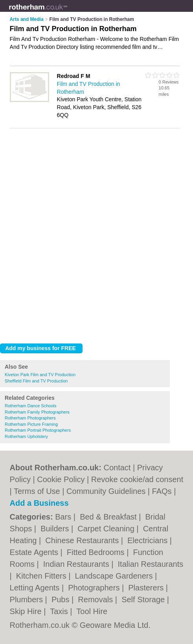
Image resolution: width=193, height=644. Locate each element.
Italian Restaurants (151, 564)
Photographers (95, 588)
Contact (117, 468)
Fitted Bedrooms (97, 552)
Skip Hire (27, 611)
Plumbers (28, 599)
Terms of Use (37, 491)
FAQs (162, 491)
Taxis (60, 611)
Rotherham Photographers (30, 418)
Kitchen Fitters (42, 576)
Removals (96, 599)
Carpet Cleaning (107, 529)
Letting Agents (36, 588)
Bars (64, 517)
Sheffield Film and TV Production (36, 381)
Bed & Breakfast (109, 517)
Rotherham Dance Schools (30, 406)
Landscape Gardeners (115, 576)
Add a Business (39, 503)
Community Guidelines (106, 491)
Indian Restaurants (77, 564)
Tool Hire (92, 611)
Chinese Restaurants (83, 540)
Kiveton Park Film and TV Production (40, 375)
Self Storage (144, 599)
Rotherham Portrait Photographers (38, 430)
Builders (56, 529)
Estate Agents (35, 552)
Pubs (62, 599)
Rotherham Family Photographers (37, 412)
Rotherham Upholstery (26, 436)
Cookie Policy (61, 479)
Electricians (149, 540)
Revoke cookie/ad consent (137, 479)
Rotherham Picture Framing (31, 424)
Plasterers (147, 588)
